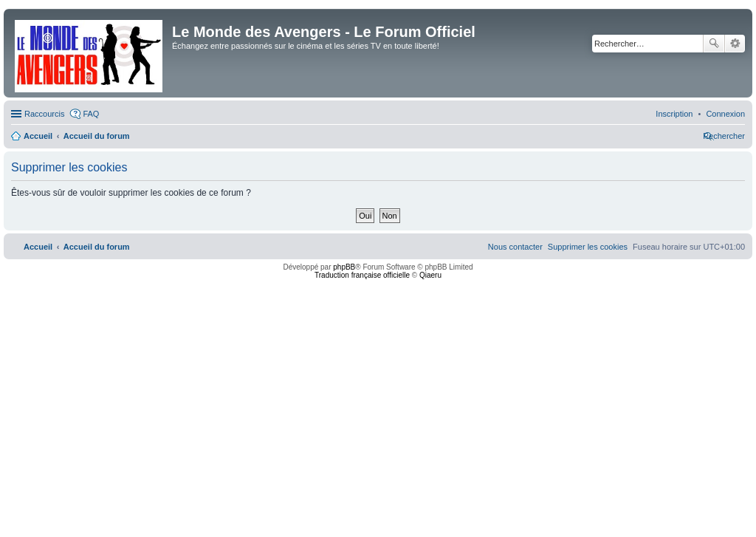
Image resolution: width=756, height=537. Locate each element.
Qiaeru (430, 275)
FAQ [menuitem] (91, 114)
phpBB (344, 267)
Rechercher (714, 44)
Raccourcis (44, 114)
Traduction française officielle (362, 275)
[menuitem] (725, 114)
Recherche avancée (735, 44)
